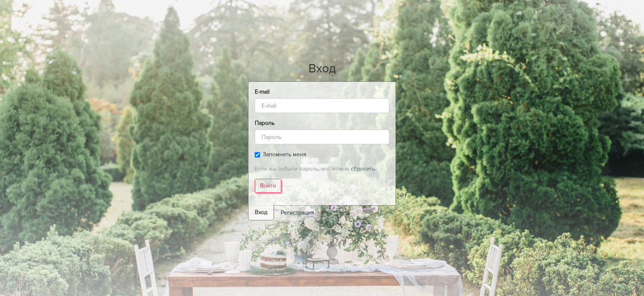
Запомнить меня (281, 154)
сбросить (363, 169)
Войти (268, 186)
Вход (261, 212)
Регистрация (297, 213)
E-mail (262, 92)
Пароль (264, 123)
